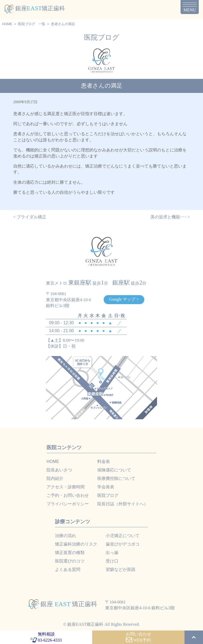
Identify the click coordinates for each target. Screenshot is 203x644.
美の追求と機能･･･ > (170, 217)
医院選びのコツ (70, 561)
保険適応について (114, 470)
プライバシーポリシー (68, 504)
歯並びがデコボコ (123, 544)
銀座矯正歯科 (35, 8)
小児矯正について (123, 536)
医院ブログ (27, 24)
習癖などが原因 (121, 569)
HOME (7, 24)
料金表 (104, 461)
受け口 (112, 561)
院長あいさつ (59, 470)
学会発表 (106, 487)
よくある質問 (68, 569)
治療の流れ (66, 536)
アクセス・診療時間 (66, 487)
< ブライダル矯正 (30, 217)
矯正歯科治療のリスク (76, 544)
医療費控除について (116, 478)
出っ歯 (112, 553)
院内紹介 (55, 478)
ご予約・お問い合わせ (68, 495)
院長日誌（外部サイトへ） (123, 504)
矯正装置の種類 (70, 553)
